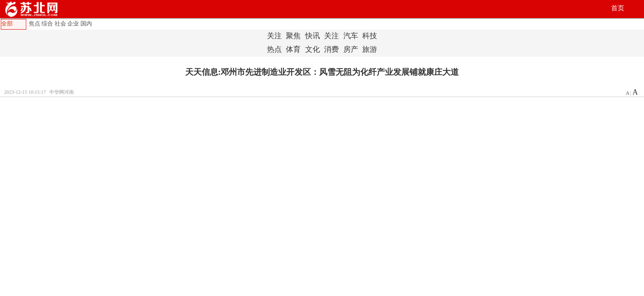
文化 (313, 49)
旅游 (370, 49)
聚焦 (293, 36)
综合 (47, 24)
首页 (618, 8)
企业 (73, 24)
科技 (370, 36)
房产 (351, 49)
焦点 (34, 24)
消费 (331, 49)
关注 (274, 36)
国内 (86, 24)
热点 (274, 49)
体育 (293, 49)
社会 (60, 24)
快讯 (313, 36)
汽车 (351, 36)
